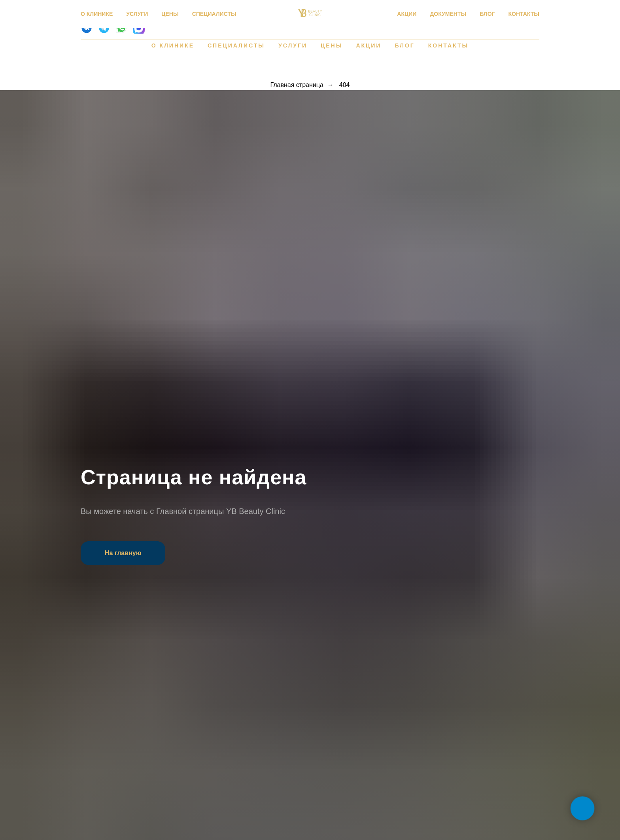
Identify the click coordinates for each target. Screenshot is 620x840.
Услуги (293, 46)
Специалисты (236, 46)
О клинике (173, 46)
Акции (369, 46)
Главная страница (297, 85)
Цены (332, 46)
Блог (405, 46)
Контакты (448, 46)
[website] (87, 32)
